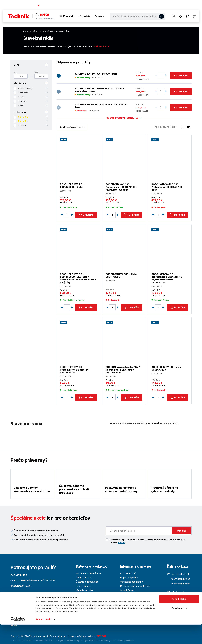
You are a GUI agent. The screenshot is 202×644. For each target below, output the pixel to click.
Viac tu (122, 543)
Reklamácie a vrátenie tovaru (135, 586)
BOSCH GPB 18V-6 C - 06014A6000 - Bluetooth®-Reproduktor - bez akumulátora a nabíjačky (78, 278)
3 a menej (33, 125)
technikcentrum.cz (178, 579)
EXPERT (33, 106)
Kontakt (195, 6)
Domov (26, 31)
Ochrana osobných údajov (134, 599)
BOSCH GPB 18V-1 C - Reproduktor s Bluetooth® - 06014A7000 (75, 370)
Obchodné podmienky (131, 582)
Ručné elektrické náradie (88, 573)
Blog (173, 6)
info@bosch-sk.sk (21, 586)
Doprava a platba (129, 578)
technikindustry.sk (178, 574)
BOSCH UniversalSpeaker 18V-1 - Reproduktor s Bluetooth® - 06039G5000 (124, 370)
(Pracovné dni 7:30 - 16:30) (69, 6)
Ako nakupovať (128, 573)
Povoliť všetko (179, 618)
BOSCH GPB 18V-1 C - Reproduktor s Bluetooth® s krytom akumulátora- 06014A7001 (167, 278)
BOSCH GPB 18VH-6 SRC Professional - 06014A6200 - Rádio (102, 106)
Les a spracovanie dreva (88, 594)
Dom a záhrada (84, 578)
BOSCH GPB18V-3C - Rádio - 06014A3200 (167, 368)
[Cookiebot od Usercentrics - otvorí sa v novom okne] (18, 639)
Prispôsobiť (179, 627)
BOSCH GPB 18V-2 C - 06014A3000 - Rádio (96, 74)
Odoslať (181, 531)
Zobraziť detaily (44, 639)
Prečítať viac (102, 46)
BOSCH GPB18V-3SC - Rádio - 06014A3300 (122, 276)
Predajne (183, 6)
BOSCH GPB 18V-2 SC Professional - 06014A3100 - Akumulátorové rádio (100, 90)
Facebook (175, 600)
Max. (37, 72)
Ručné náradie (83, 586)
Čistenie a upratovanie (87, 582)
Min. (16, 72)
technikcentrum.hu (178, 584)
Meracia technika (85, 590)
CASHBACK (33, 101)
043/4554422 (48, 6)
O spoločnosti (160, 6)
